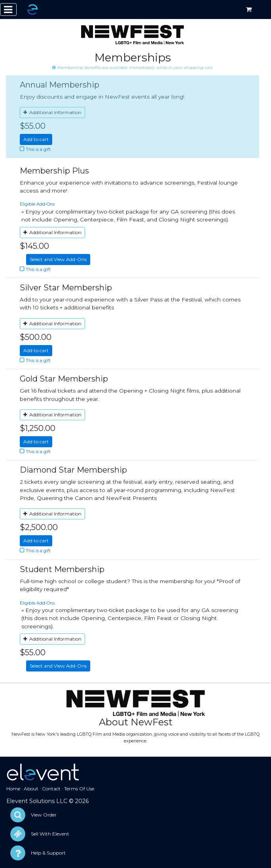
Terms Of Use (79, 789)
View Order (44, 815)
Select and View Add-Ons (58, 259)
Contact (51, 789)
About (31, 789)
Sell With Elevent (50, 834)
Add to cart (36, 139)
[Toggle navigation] (8, 10)
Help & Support (48, 853)
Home (13, 789)
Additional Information (52, 112)
